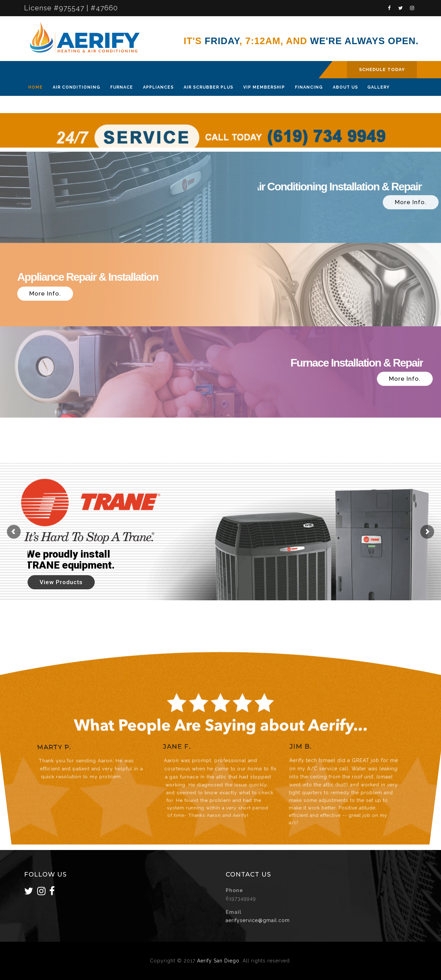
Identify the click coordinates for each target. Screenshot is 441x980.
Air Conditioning (76, 87)
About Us (345, 87)
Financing (309, 87)
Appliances (158, 87)
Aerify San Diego (218, 961)
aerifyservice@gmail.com (258, 920)
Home (35, 87)
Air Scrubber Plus (208, 87)
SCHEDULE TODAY (382, 69)
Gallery (378, 87)
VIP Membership (264, 87)
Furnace (122, 87)
